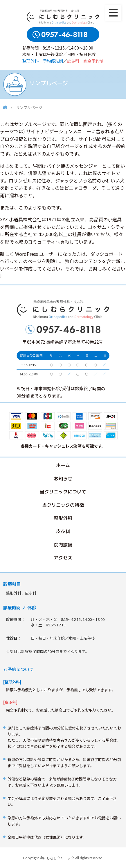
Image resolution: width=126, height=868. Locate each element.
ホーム (63, 465)
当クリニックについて (63, 492)
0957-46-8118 (64, 35)
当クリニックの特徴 (63, 505)
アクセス (63, 558)
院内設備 (63, 545)
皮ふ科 (63, 531)
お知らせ (63, 479)
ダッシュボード (107, 254)
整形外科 (63, 518)
